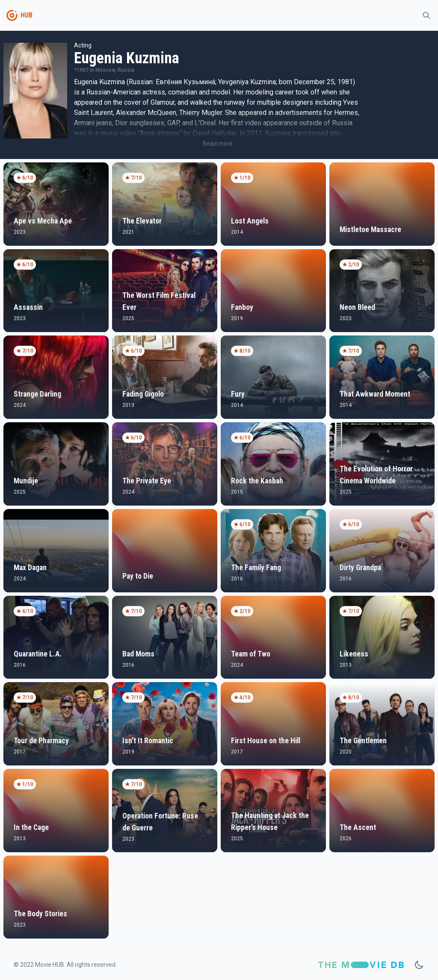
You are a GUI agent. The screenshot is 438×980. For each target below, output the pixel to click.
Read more (218, 144)
